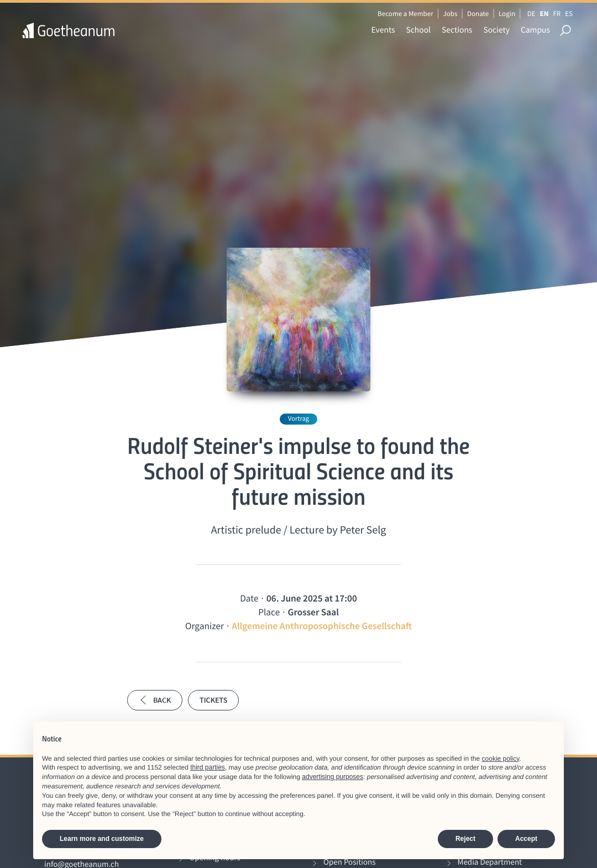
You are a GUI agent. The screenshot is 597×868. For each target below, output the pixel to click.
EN (544, 14)
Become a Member (405, 14)
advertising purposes (332, 777)
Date (249, 598)
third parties (208, 767)
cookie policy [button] (501, 759)
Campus (535, 30)
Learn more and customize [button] (102, 839)
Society (496, 30)
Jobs (450, 14)
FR (557, 14)
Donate (478, 14)
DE (531, 14)
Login (507, 14)
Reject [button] (465, 839)
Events (383, 30)
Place (269, 612)
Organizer (205, 626)
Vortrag (298, 419)
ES (569, 14)
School (419, 30)
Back (155, 700)
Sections (457, 30)
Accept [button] (526, 839)
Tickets (213, 700)
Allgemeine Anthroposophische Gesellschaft (322, 626)
